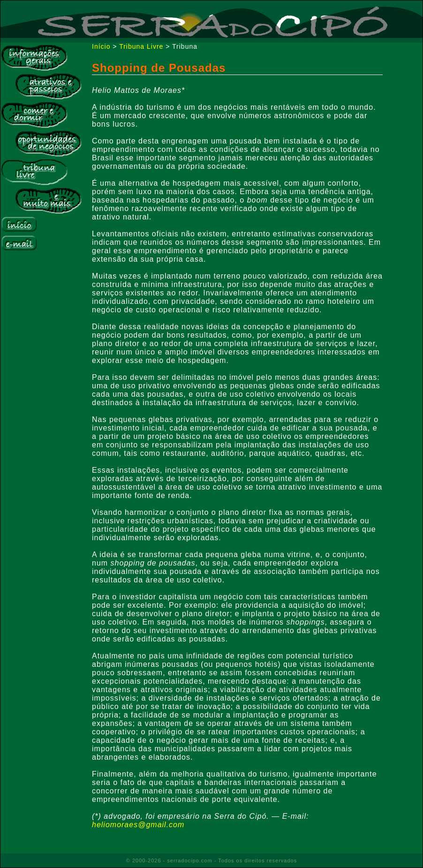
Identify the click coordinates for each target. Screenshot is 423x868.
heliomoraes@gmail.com (138, 825)
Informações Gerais (34, 58)
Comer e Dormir (34, 115)
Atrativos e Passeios (48, 86)
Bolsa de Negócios (48, 143)
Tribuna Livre (34, 172)
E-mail (19, 243)
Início (19, 224)
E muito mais (48, 201)
